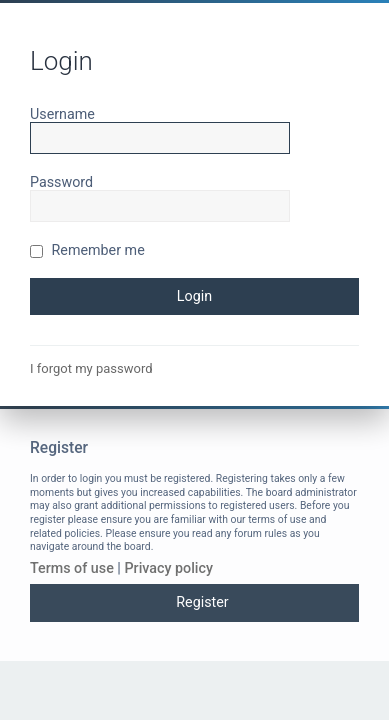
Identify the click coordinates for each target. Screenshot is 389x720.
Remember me (87, 250)
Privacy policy (168, 568)
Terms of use (72, 568)
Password (61, 182)
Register (202, 602)
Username (62, 114)
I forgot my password (91, 368)
